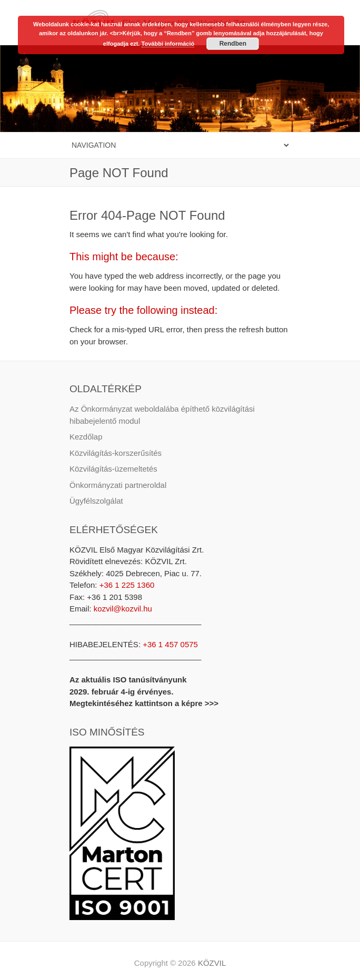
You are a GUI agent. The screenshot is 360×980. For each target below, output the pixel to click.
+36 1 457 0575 (170, 644)
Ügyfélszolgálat (96, 501)
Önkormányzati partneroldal (118, 485)
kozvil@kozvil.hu (123, 609)
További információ (168, 44)
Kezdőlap (86, 437)
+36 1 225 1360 (126, 585)
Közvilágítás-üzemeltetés (113, 469)
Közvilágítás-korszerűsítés (116, 453)
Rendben (233, 44)
